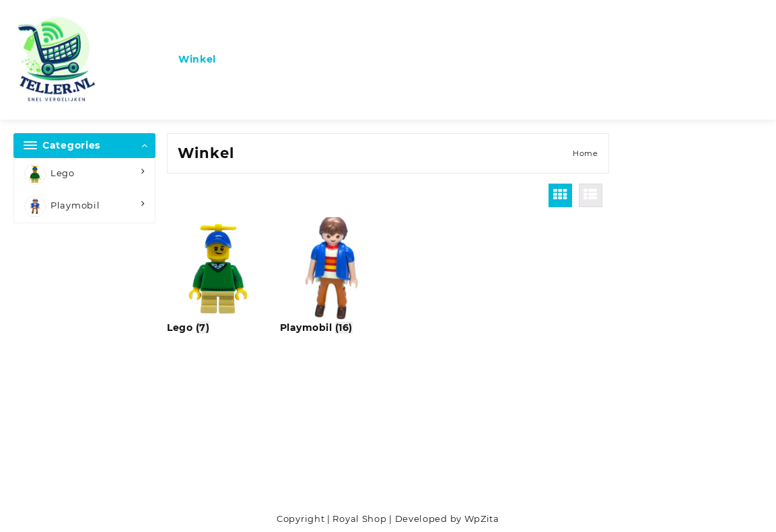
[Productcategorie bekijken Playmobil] (332, 276)
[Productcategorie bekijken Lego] (219, 276)
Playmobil (62, 206)
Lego (49, 174)
